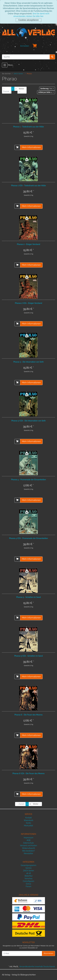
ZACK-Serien (29, 871)
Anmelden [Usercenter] (25, 46)
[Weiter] (22, 90)
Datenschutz (29, 843)
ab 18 (28, 873)
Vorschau (28, 879)
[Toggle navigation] (5, 65)
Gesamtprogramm (29, 865)
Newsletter (29, 853)
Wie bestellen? (28, 851)
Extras (29, 884)
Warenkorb (29, 820)
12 (45, 92)
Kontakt (29, 818)
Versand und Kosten (29, 846)
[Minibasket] (35, 46)
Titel (47, 89)
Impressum (29, 838)
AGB (28, 840)
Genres (28, 868)
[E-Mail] (22, 953)
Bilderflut (29, 876)
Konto (29, 823)
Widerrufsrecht (29, 848)
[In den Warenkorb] (17, 147)
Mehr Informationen (31, 147)
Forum (28, 886)
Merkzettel (29, 826)
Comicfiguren (29, 881)
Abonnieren (48, 953)
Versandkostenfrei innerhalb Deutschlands (37, 967)
